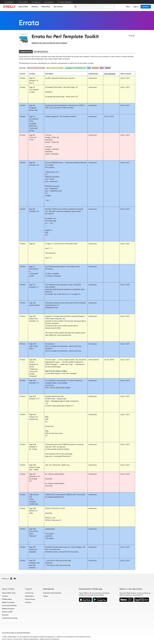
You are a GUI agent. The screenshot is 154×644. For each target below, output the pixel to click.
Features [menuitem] (35, 7)
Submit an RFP (7, 612)
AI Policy (28, 602)
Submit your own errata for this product (49, 43)
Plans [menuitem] (128, 7)
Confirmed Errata (26, 52)
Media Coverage (8, 602)
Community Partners (9, 605)
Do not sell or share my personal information (16, 633)
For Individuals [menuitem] (49, 2)
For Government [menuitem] (23, 2)
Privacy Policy (30, 599)
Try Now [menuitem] (146, 7)
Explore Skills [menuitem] (23, 7)
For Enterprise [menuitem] (9, 2)
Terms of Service (7, 639)
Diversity (5, 615)
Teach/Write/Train (9, 593)
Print (131, 36)
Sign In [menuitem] (136, 7)
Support (29, 589)
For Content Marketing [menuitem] (64, 2)
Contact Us (29, 593)
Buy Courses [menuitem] (58, 7)
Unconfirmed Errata (41, 52)
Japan (45, 596)
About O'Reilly (8, 589)
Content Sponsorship (10, 618)
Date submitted (110, 74)
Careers (5, 596)
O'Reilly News (7, 599)
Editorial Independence (31, 639)
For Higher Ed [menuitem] (36, 2)
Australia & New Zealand (52, 593)
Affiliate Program (8, 609)
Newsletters (29, 596)
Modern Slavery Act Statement (50, 639)
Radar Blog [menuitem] (46, 7)
